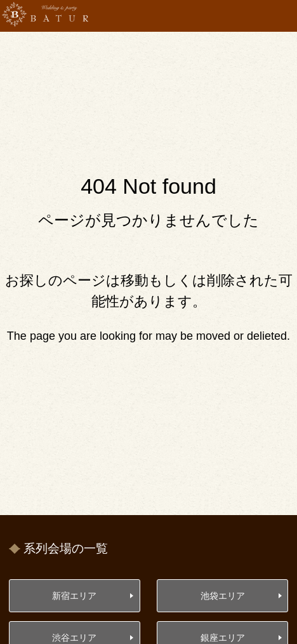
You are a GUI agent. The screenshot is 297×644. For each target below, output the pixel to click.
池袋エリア (223, 596)
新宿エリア (74, 596)
